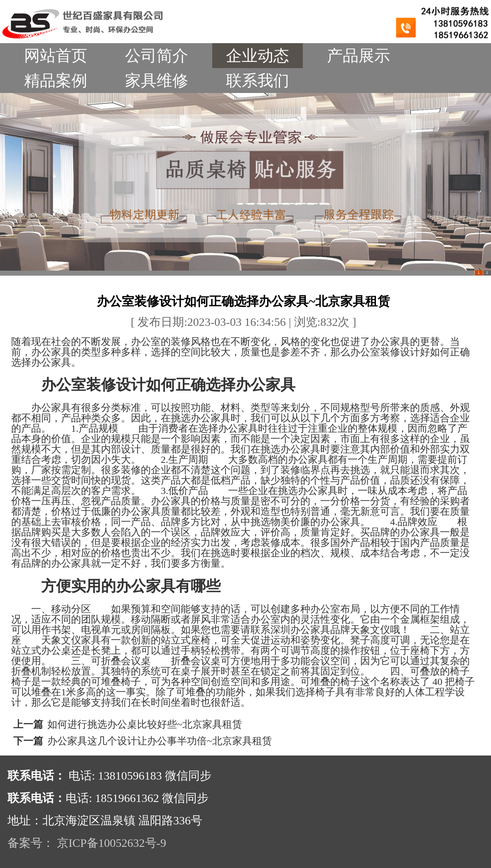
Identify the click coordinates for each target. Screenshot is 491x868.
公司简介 (157, 56)
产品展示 (358, 56)
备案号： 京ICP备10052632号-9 (87, 843)
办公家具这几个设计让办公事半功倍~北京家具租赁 (160, 741)
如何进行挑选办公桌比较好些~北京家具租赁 (145, 724)
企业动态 (258, 56)
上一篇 (28, 724)
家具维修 (157, 81)
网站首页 (56, 56)
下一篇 (28, 741)
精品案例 (56, 81)
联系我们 (258, 81)
